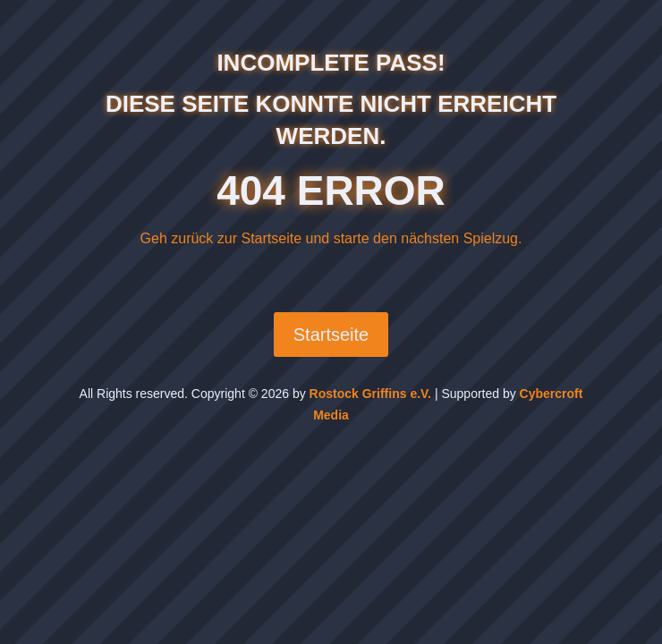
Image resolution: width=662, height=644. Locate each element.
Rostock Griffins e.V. (370, 394)
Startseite (331, 335)
